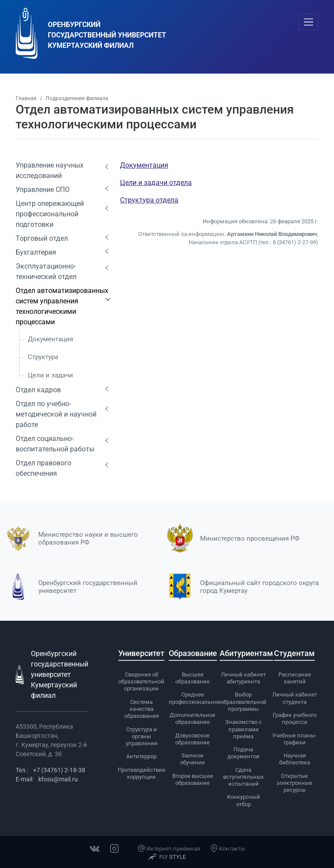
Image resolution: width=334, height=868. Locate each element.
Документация (50, 339)
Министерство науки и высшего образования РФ (88, 538)
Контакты (227, 849)
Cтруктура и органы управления (142, 737)
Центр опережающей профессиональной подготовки (50, 214)
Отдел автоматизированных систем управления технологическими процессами (62, 306)
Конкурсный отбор (244, 800)
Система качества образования (142, 709)
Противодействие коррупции (142, 773)
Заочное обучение (192, 759)
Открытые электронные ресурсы (294, 783)
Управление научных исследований (50, 170)
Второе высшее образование (193, 779)
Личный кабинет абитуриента (243, 678)
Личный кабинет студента (295, 698)
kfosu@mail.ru (58, 779)
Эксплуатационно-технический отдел (46, 271)
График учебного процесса (295, 718)
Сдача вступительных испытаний (243, 777)
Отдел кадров (38, 390)
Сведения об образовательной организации (141, 682)
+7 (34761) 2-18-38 (59, 770)
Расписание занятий (295, 678)
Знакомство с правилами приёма (244, 729)
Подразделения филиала (77, 98)
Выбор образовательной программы (244, 702)
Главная (26, 98)
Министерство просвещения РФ (250, 538)
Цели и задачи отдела (156, 183)
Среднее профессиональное (195, 698)
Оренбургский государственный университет (88, 587)
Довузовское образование (192, 739)
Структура (43, 357)
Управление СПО (43, 190)
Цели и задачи (50, 375)
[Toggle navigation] (309, 22)
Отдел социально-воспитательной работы (55, 444)
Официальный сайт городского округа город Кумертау (259, 587)
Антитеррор (141, 756)
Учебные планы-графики (294, 739)
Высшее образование (192, 678)
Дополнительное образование (192, 718)
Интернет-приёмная (169, 849)
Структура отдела (149, 200)
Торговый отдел (42, 238)
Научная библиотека (295, 759)
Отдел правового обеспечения (43, 468)
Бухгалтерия (36, 252)
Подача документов (243, 753)
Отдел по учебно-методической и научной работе (56, 414)
